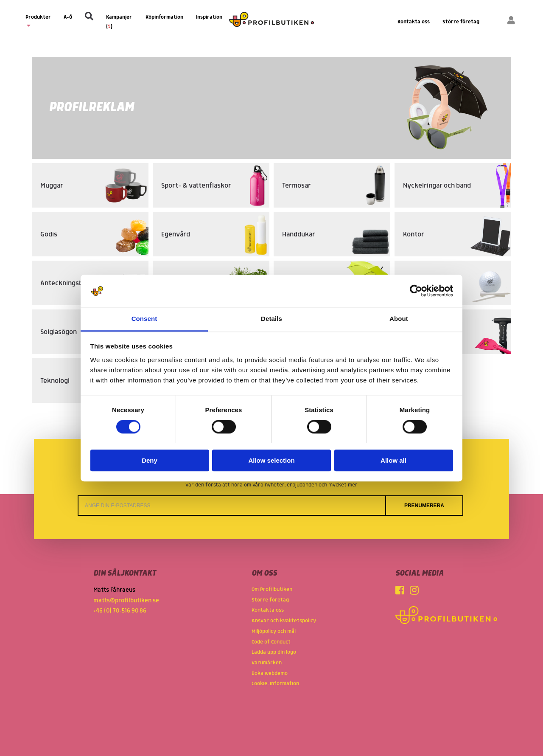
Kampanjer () (119, 22)
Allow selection (271, 461)
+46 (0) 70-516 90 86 (120, 611)
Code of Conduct (271, 642)
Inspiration (209, 17)
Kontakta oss (414, 22)
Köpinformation (164, 17)
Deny (150, 461)
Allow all (393, 461)
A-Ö (68, 17)
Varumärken (267, 663)
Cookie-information (275, 684)
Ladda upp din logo (274, 652)
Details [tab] (271, 319)
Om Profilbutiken (272, 589)
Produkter (38, 21)
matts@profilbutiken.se (126, 601)
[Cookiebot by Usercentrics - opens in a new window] (416, 291)
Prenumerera (424, 506)
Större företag (461, 22)
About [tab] (399, 319)
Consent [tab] (144, 319)
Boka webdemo (270, 673)
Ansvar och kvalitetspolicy (284, 621)
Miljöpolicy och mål (274, 631)
